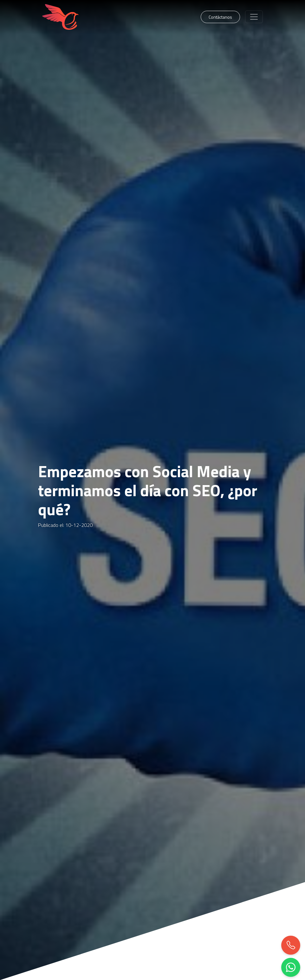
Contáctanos (220, 17)
